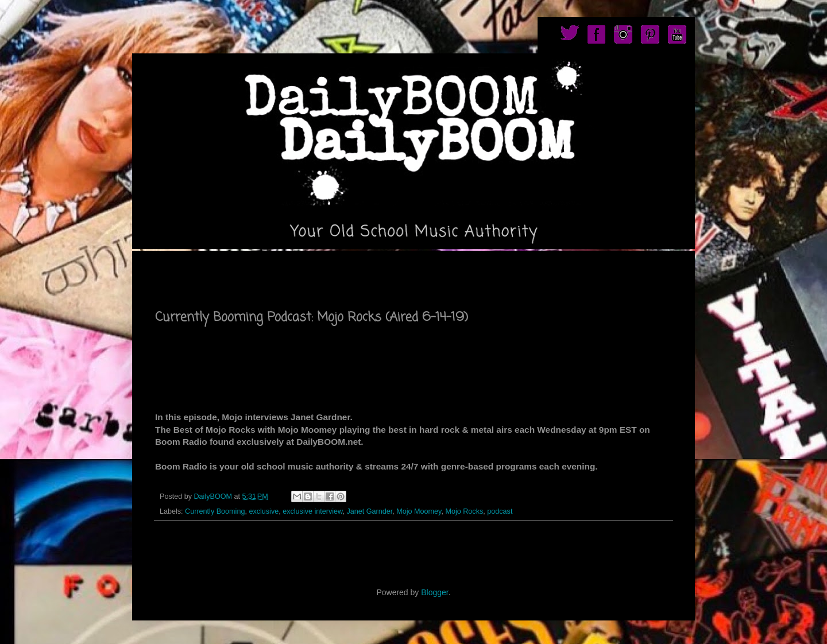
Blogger (434, 592)
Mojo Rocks (464, 511)
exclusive (264, 511)
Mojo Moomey (419, 511)
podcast (500, 511)
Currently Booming (215, 511)
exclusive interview (312, 511)
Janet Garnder (370, 511)
